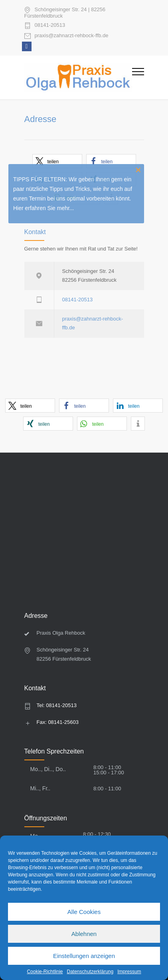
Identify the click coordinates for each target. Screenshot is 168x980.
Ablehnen (84, 934)
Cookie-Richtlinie (45, 972)
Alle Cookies (84, 912)
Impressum (129, 972)
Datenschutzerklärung (90, 972)
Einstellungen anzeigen (84, 956)
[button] (30, 406)
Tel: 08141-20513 (57, 705)
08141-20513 (50, 25)
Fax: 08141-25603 (58, 722)
